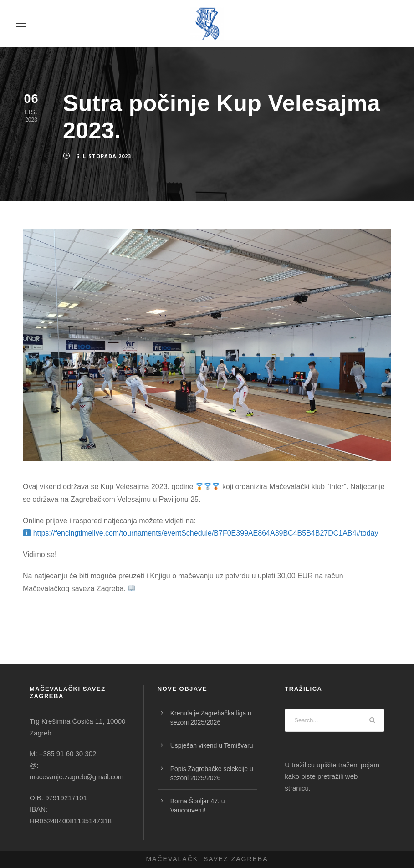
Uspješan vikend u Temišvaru (212, 745)
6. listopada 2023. (105, 156)
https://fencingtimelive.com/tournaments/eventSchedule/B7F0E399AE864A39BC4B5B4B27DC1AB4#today (206, 533)
